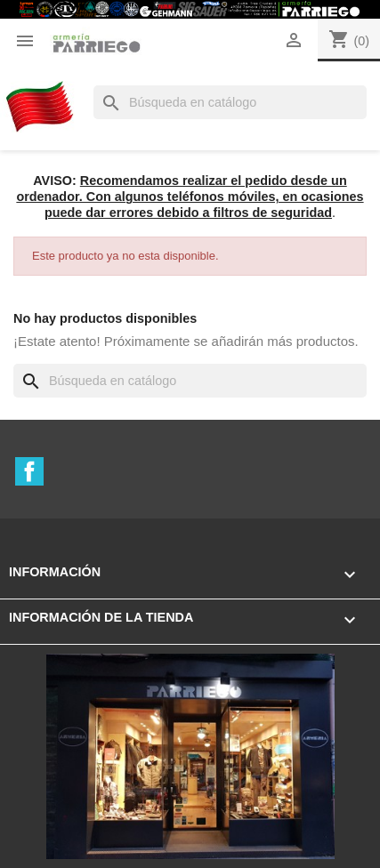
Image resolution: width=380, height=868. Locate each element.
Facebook (29, 471)
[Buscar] (230, 102)
